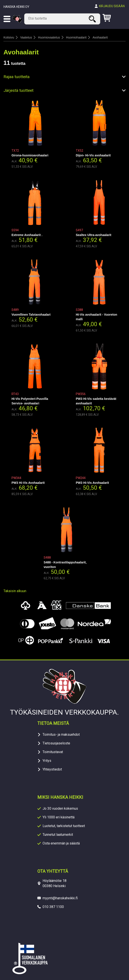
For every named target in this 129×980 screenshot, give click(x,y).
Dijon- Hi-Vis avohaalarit (93, 155)
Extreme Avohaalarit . (27, 235)
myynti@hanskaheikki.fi (60, 898)
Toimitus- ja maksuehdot (61, 735)
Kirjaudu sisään (112, 6)
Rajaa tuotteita (17, 77)
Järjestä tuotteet (18, 90)
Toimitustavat (53, 752)
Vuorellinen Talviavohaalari (31, 315)
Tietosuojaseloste (56, 743)
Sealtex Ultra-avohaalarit (93, 235)
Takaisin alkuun (15, 591)
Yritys (47, 761)
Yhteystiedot (52, 769)
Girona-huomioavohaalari (30, 155)
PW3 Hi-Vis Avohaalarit (28, 483)
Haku (93, 19)
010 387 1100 (53, 907)
